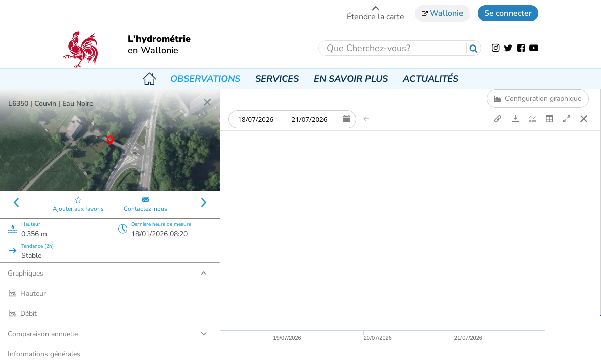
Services (277, 79)
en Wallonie (153, 51)
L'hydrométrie (159, 39)
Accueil (149, 79)
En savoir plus (351, 79)
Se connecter (508, 13)
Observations (205, 79)
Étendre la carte (376, 13)
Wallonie (443, 13)
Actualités (431, 79)
